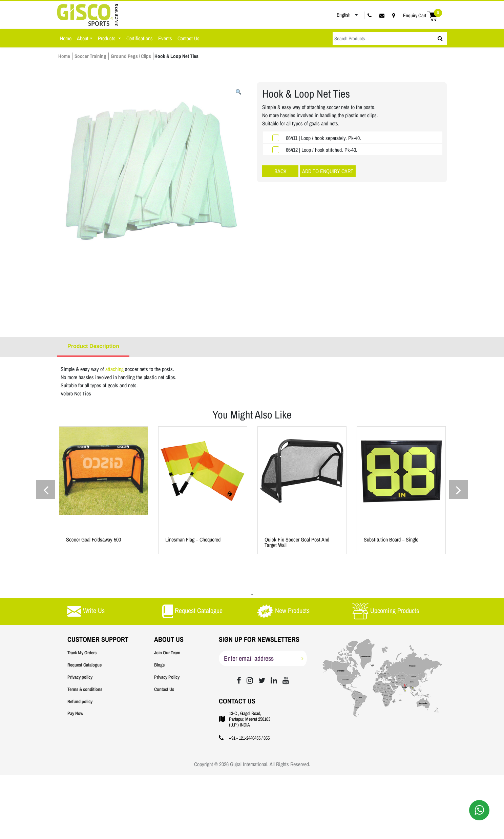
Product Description (93, 346)
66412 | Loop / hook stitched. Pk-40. (322, 150)
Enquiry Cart (423, 15)
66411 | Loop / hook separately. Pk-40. (323, 138)
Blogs (159, 665)
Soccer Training (90, 56)
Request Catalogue (85, 665)
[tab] (93, 347)
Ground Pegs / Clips (131, 56)
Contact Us (188, 38)
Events (165, 38)
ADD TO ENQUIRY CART (328, 171)
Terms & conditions (85, 689)
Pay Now (75, 713)
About (83, 38)
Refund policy (80, 701)
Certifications (140, 38)
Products (107, 38)
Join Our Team (167, 653)
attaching (115, 369)
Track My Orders (82, 653)
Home (66, 38)
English (339, 15)
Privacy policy (80, 677)
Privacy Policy (167, 677)
